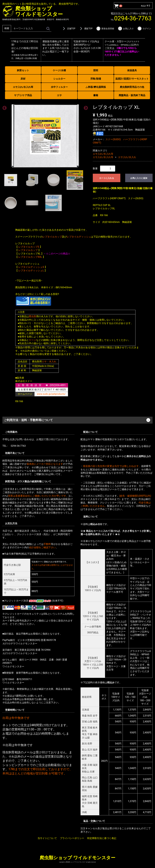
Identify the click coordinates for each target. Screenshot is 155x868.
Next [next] (85, 107)
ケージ (33, 340)
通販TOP (86, 29)
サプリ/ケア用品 (23, 95)
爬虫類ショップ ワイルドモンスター (77, 858)
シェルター (59, 79)
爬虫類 (33, 316)
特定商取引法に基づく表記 (102, 838)
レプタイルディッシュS (31, 267)
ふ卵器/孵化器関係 (96, 87)
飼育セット (23, 70)
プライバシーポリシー (72, 838)
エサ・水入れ (49, 361)
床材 (23, 79)
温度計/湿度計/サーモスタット (132, 79)
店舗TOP (69, 29)
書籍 (96, 95)
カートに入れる (107, 178)
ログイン (144, 29)
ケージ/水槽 (59, 70)
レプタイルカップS (29, 247)
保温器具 (132, 70)
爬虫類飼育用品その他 (132, 87)
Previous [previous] (4, 107)
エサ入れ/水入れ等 (23, 87)
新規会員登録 (105, 29)
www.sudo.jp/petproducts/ (51, 394)
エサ (59, 95)
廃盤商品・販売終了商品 (132, 95)
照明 (96, 70)
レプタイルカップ (52, 237)
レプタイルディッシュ (79, 237)
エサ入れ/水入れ (127, 157)
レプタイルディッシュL (31, 270)
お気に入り (126, 29)
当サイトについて (47, 838)
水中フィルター (59, 87)
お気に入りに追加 (139, 178)
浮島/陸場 (96, 79)
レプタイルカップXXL (30, 257)
